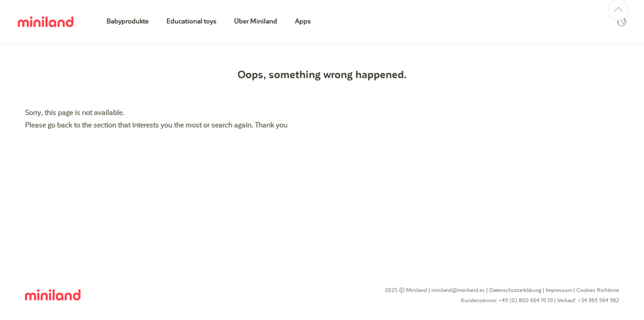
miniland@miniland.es (458, 290)
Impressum (559, 290)
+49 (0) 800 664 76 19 (526, 300)
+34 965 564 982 (598, 300)
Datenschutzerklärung (515, 290)
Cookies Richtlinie (598, 290)
